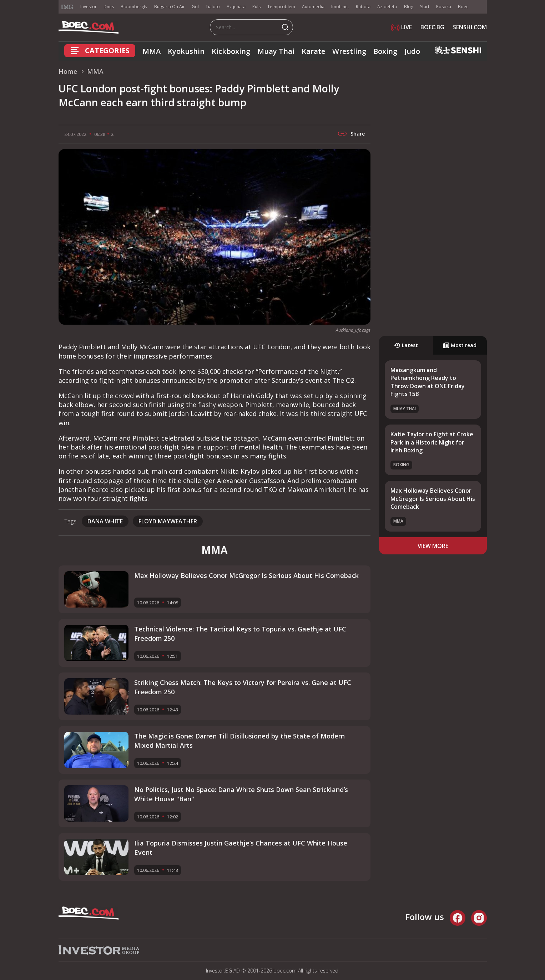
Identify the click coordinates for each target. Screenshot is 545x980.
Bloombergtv (134, 7)
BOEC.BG (432, 27)
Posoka (444, 7)
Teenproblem (281, 7)
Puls (256, 7)
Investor (89, 7)
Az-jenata (236, 7)
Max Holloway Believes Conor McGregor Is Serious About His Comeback (433, 499)
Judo (412, 51)
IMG (67, 7)
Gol (195, 7)
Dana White (105, 521)
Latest (406, 345)
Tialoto (213, 7)
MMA (152, 51)
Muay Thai (276, 51)
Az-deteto (387, 7)
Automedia (313, 7)
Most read (460, 345)
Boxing (385, 51)
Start (425, 7)
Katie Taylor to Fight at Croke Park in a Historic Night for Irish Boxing (432, 442)
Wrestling (349, 51)
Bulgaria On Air (170, 7)
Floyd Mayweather (168, 521)
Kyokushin (186, 51)
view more (433, 546)
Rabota (363, 7)
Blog (409, 7)
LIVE (401, 27)
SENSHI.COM (470, 27)
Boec (463, 7)
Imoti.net (340, 7)
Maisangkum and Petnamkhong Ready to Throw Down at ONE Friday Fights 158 (428, 382)
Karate (313, 51)
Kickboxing (231, 51)
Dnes (109, 7)
